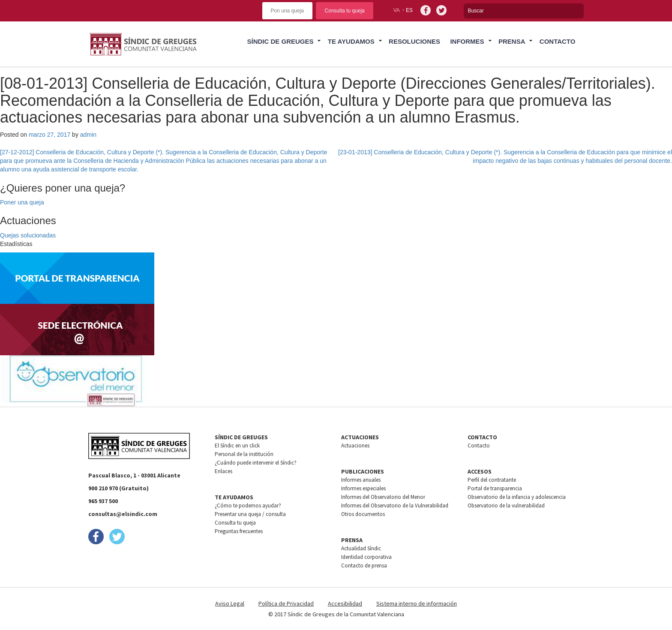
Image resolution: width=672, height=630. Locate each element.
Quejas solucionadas (28, 235)
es (409, 10)
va (397, 10)
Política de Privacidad (286, 603)
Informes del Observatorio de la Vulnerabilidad (395, 505)
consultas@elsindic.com (123, 514)
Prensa (512, 41)
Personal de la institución (244, 454)
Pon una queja (287, 11)
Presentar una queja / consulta (250, 514)
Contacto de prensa (364, 565)
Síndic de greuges (280, 41)
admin (88, 135)
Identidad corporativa (366, 557)
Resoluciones (414, 41)
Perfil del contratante (492, 480)
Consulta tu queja (344, 11)
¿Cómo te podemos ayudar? (248, 505)
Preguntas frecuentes (239, 531)
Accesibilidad (345, 603)
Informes (467, 41)
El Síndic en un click (237, 445)
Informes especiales (363, 488)
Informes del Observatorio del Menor (383, 497)
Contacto (558, 41)
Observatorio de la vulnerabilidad (506, 505)
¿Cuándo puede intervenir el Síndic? (256, 463)
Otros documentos (363, 514)
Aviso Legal (230, 603)
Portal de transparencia (495, 488)
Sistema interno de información (417, 603)
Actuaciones (355, 445)
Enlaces (223, 471)
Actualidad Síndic (361, 548)
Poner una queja (22, 202)
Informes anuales (361, 480)
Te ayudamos (351, 41)
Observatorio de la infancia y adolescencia (517, 497)
